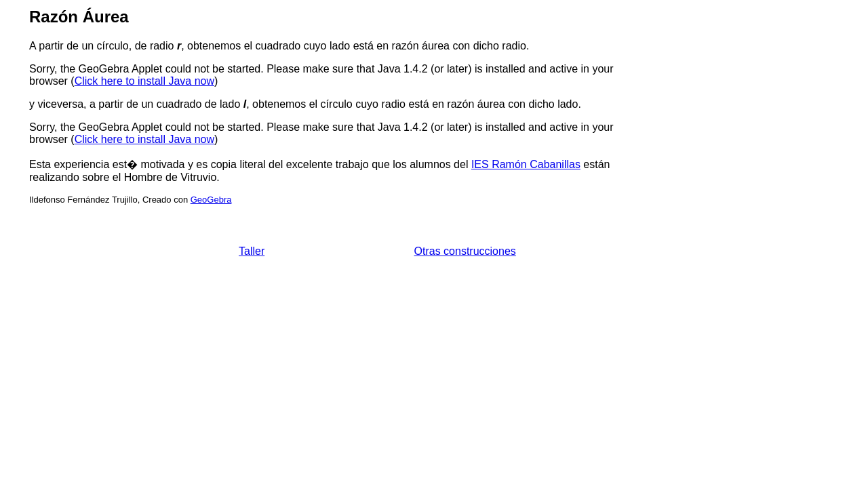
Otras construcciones (465, 251)
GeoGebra (211, 200)
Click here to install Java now (144, 81)
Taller (252, 251)
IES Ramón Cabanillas (526, 164)
